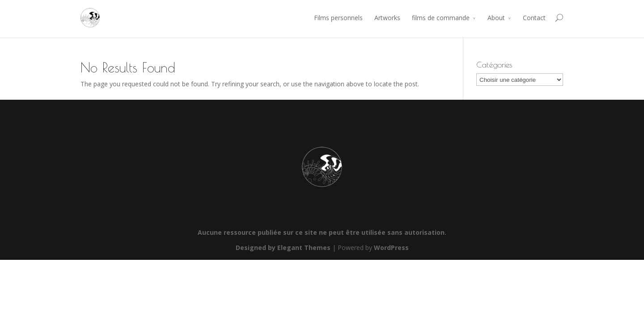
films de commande (441, 18)
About (496, 18)
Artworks (387, 18)
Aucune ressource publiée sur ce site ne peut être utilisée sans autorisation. (322, 232)
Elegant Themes (304, 248)
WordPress (391, 248)
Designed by (256, 248)
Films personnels (338, 18)
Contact (534, 18)
